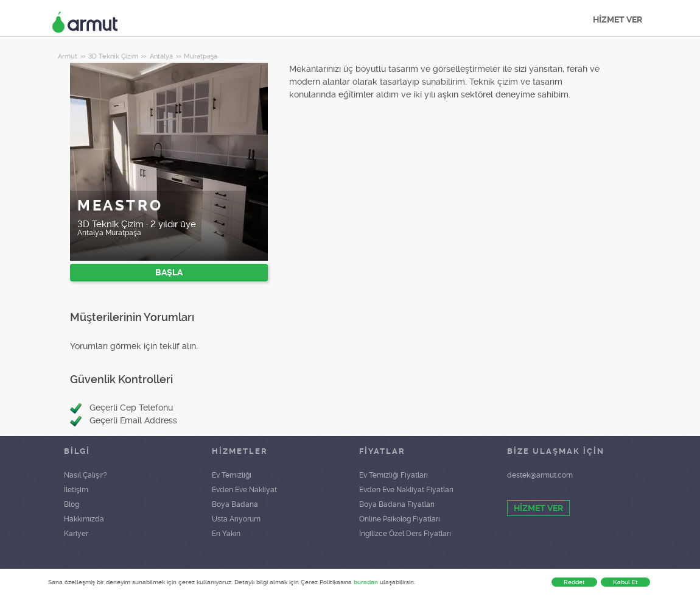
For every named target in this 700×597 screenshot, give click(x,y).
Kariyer (76, 534)
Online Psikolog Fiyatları (400, 519)
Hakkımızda (84, 519)
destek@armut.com (540, 475)
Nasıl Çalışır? (86, 475)
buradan (366, 582)
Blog (72, 504)
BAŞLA (169, 272)
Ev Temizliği (232, 475)
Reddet (574, 582)
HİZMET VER (618, 19)
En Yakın (226, 534)
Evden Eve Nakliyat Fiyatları (406, 490)
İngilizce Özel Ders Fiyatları (405, 534)
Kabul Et (625, 582)
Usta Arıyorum (236, 519)
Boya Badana (235, 504)
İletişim (76, 490)
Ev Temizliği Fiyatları (394, 475)
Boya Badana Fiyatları (397, 504)
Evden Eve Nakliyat (244, 490)
